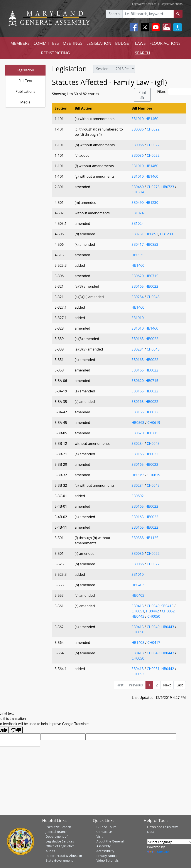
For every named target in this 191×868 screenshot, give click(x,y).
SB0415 (167, 606)
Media (25, 102)
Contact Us (105, 832)
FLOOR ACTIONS (165, 43)
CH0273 (153, 187)
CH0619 (154, 423)
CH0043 (153, 297)
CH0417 (154, 643)
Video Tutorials (108, 860)
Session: (103, 69)
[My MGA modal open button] (166, 27)
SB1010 (138, 119)
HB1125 (152, 538)
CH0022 (153, 129)
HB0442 (153, 611)
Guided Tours (106, 827)
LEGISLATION (99, 43)
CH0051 (138, 611)
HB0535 (138, 255)
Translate (158, 852)
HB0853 (152, 244)
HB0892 (152, 234)
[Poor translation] (16, 730)
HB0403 (138, 585)
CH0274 (138, 192)
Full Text (25, 81)
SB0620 (138, 276)
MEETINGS (73, 43)
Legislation (25, 70)
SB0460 (138, 187)
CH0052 (168, 611)
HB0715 (152, 276)
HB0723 (168, 187)
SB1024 (138, 213)
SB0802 (138, 496)
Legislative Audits (172, 4)
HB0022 (152, 286)
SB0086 (138, 129)
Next (167, 685)
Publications (25, 91)
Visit (100, 836)
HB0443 (138, 616)
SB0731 (138, 234)
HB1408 (138, 643)
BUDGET (123, 43)
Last (180, 685)
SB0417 (138, 244)
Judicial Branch (57, 832)
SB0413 (138, 606)
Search (114, 14)
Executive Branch (58, 827)
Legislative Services (144, 4)
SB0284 (138, 297)
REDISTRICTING (55, 53)
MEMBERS (20, 43)
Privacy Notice (107, 856)
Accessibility (105, 851)
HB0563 (138, 423)
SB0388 (138, 538)
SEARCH (142, 53)
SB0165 (138, 286)
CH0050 (154, 616)
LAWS (140, 43)
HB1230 (152, 203)
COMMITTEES (46, 43)
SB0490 (138, 203)
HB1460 (152, 119)
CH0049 (153, 606)
